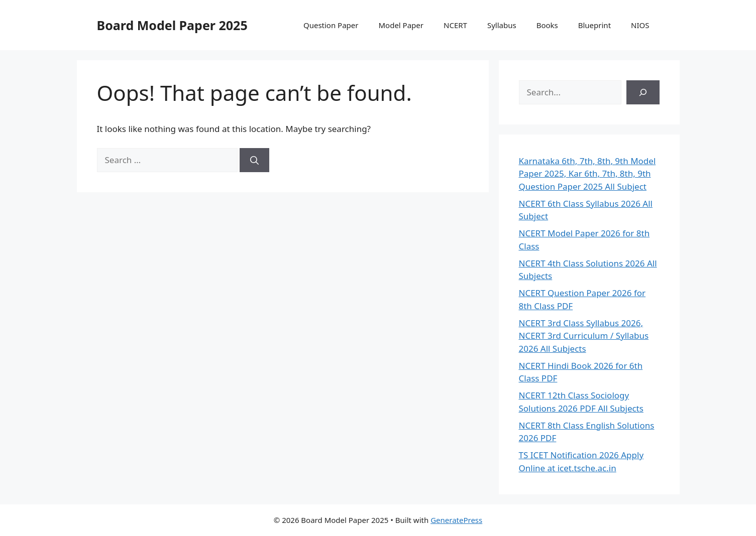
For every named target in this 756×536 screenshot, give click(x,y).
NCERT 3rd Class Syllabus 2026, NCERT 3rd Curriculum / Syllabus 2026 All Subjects (584, 336)
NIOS (640, 25)
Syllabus (502, 25)
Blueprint (595, 25)
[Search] (254, 160)
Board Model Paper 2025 (172, 25)
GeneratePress (456, 520)
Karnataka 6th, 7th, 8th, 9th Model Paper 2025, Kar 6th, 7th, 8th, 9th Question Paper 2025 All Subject (587, 174)
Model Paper (401, 25)
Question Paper (331, 25)
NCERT (455, 25)
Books (547, 25)
